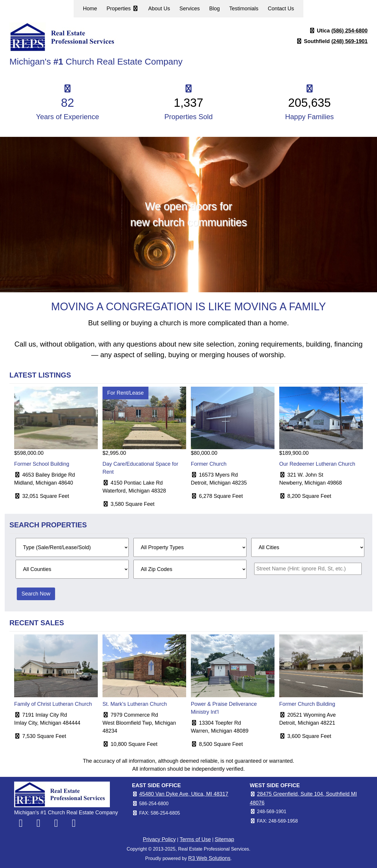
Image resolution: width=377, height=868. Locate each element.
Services (190, 9)
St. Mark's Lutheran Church (135, 704)
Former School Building (42, 464)
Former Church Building (307, 704)
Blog (214, 9)
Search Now (36, 594)
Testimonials (244, 9)
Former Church (209, 464)
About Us (159, 9)
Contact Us (281, 9)
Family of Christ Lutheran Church (53, 704)
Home (90, 9)
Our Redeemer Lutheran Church (317, 464)
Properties (123, 9)
